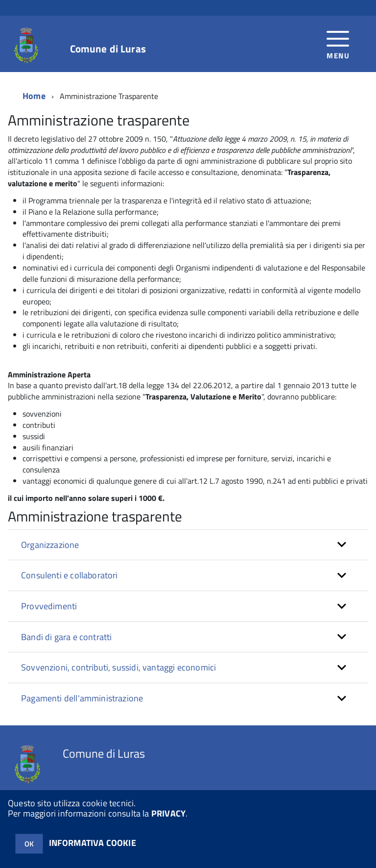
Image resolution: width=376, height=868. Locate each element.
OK (29, 844)
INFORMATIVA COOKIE (93, 843)
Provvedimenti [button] (49, 606)
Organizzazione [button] (50, 545)
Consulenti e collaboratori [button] (70, 575)
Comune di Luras (108, 49)
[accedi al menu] (338, 44)
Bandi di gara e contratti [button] (67, 637)
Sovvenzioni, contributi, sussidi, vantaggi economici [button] (118, 667)
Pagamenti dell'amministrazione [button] (82, 698)
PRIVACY (168, 813)
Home (34, 96)
